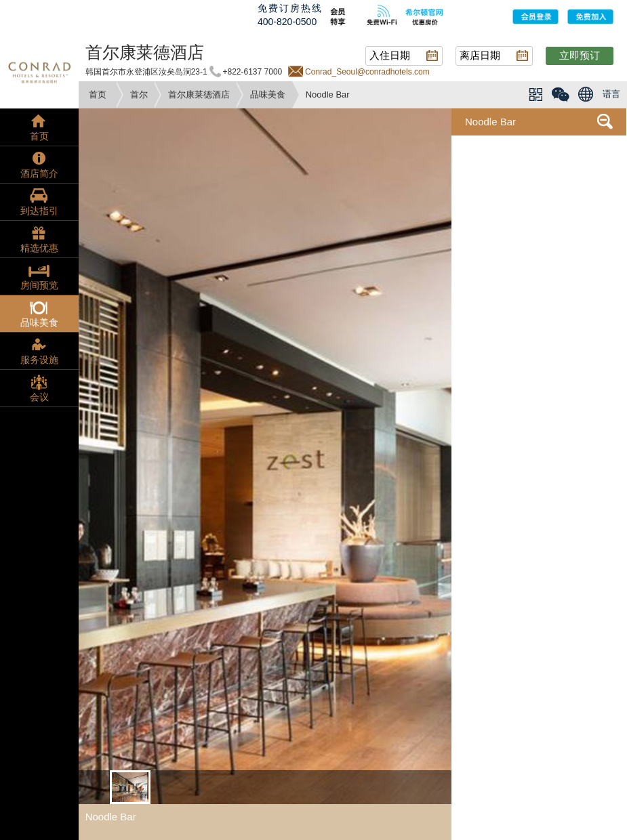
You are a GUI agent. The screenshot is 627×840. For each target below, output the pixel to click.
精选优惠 (39, 248)
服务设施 (39, 360)
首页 (98, 94)
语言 (611, 94)
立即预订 (580, 55)
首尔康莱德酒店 (199, 94)
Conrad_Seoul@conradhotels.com (367, 72)
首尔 (139, 94)
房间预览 (39, 285)
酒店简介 (39, 173)
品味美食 (268, 94)
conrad (39, 71)
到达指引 (39, 211)
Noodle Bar (490, 122)
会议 (39, 397)
